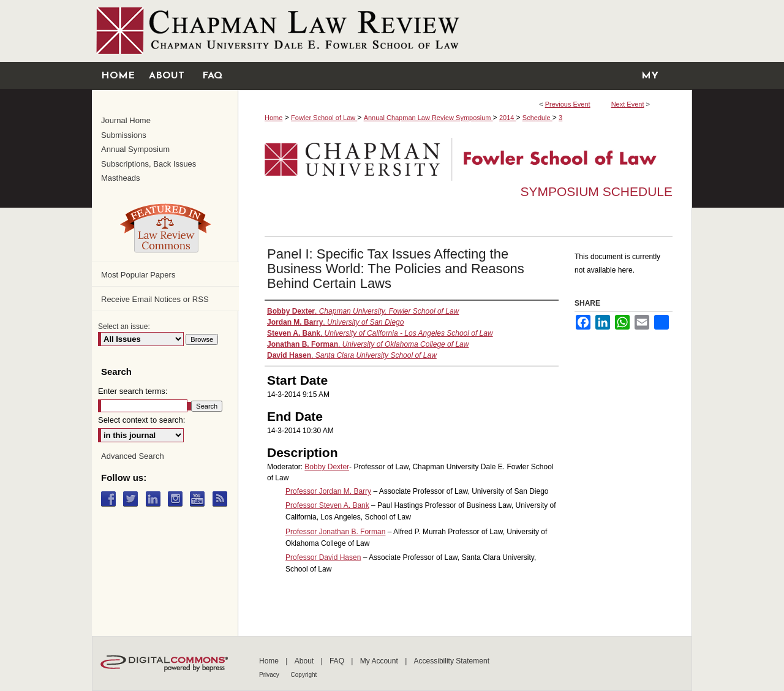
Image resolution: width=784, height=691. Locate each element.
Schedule (537, 118)
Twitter (133, 499)
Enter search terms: (133, 391)
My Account (380, 661)
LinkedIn (156, 499)
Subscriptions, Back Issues (149, 164)
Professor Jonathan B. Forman (335, 532)
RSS (223, 499)
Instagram (178, 499)
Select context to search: (141, 420)
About (305, 661)
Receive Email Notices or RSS (155, 299)
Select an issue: (124, 327)
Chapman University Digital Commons (392, 31)
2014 (508, 118)
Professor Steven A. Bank (327, 505)
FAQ (338, 661)
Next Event (628, 104)
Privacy (270, 675)
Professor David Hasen (323, 557)
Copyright (304, 675)
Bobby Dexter (327, 467)
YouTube (200, 499)
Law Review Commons (165, 228)
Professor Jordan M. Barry (328, 491)
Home (273, 118)
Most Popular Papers (138, 275)
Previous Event (568, 104)
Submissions (124, 135)
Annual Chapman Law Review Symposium (428, 118)
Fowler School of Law (324, 118)
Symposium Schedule (596, 191)
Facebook (111, 499)
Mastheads (121, 178)
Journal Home (126, 120)
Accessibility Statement (452, 661)
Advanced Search (133, 456)
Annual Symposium (135, 149)
